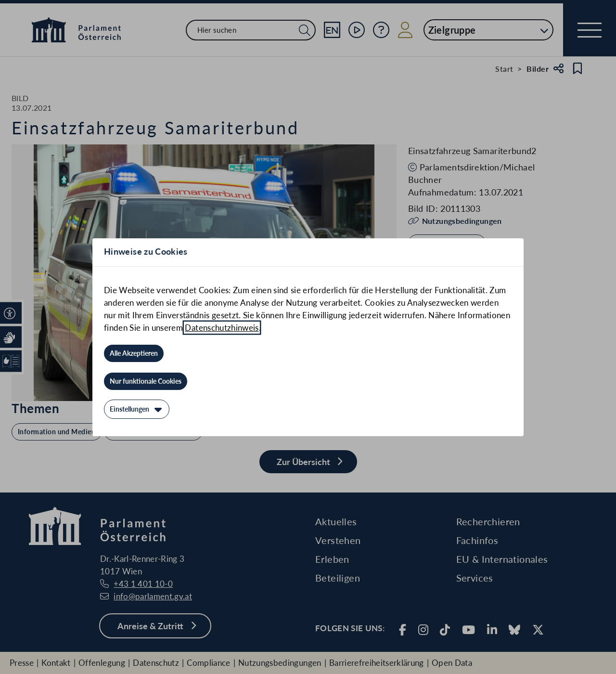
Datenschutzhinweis (222, 328)
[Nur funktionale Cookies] (146, 381)
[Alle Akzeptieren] (134, 353)
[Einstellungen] (137, 409)
